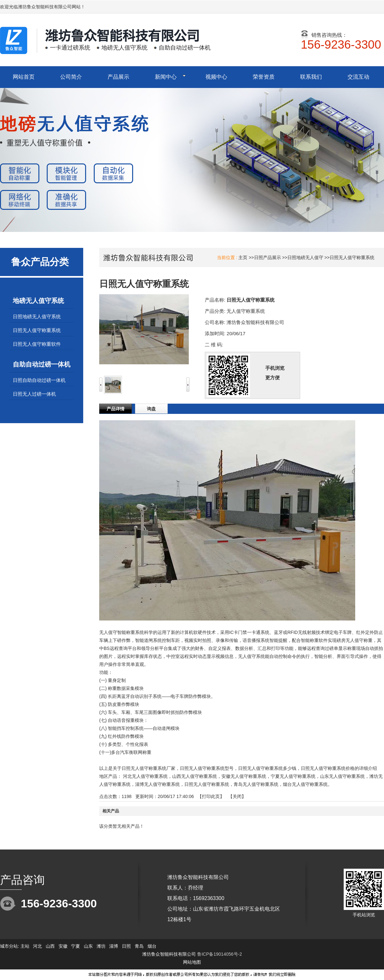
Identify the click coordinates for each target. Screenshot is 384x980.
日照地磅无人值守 (305, 257)
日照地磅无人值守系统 (37, 316)
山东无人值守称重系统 (342, 776)
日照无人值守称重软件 (37, 344)
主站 (24, 946)
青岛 (139, 946)
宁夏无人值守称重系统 (293, 776)
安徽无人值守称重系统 (244, 776)
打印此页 (211, 796)
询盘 (151, 409)
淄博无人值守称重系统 (157, 784)
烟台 (152, 946)
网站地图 (192, 962)
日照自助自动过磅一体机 (39, 380)
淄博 (114, 946)
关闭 (237, 796)
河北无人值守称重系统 (145, 776)
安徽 (63, 946)
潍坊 (101, 946)
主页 (243, 257)
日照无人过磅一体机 (34, 394)
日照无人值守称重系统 (352, 257)
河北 (37, 946)
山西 (50, 946)
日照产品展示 (268, 257)
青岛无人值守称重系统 (256, 784)
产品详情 (116, 409)
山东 (88, 946)
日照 (126, 946)
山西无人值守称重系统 (195, 776)
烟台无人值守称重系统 (305, 784)
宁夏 (76, 946)
